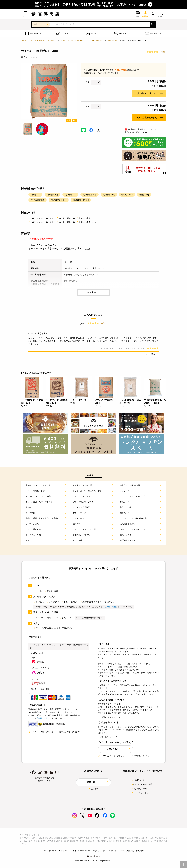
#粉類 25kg (144, 195)
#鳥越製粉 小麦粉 (59, 200)
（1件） (163, 52)
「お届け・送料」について (41, 732)
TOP (45, 851)
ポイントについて (70, 602)
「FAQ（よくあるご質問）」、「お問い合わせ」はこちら (124, 756)
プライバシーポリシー (142, 793)
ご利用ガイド (138, 780)
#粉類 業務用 (53, 195)
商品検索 (53, 851)
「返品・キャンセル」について (112, 717)
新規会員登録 (51, 591)
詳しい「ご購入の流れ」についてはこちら (53, 628)
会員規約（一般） (140, 789)
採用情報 (140, 851)
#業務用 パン (127, 195)
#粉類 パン (35, 195)
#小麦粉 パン (70, 195)
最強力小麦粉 (113, 40)
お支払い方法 (67, 618)
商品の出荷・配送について (135, 132)
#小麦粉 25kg (109, 195)
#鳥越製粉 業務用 (81, 200)
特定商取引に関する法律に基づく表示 (108, 851)
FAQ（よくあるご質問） (143, 784)
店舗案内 (130, 851)
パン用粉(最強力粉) (96, 40)
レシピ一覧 (64, 851)
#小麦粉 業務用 (90, 195)
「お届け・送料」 (110, 607)
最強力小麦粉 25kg (86, 222)
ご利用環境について (108, 737)
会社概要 (94, 789)
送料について (53, 602)
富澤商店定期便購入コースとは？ (140, 129)
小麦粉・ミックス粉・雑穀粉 (72, 40)
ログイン (38, 591)
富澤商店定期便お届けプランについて (97, 602)
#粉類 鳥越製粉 (38, 200)
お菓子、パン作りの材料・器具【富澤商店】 (39, 40)
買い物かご (39, 602)
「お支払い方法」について (67, 732)
